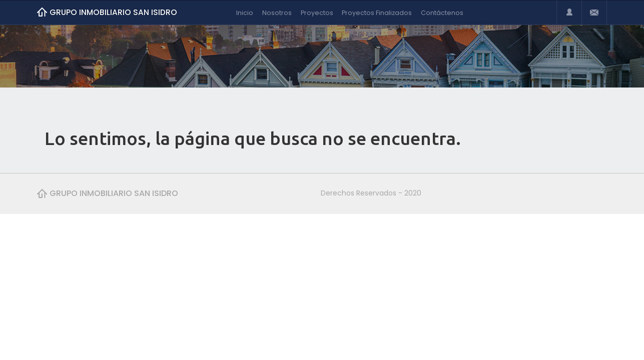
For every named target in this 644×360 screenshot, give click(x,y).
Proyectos (317, 13)
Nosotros (277, 13)
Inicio (245, 13)
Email (594, 12)
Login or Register (569, 12)
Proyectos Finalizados (377, 13)
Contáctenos (442, 13)
